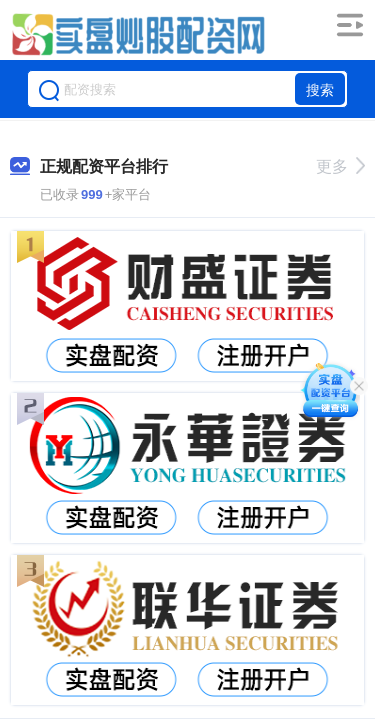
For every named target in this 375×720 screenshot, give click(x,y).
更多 (340, 166)
